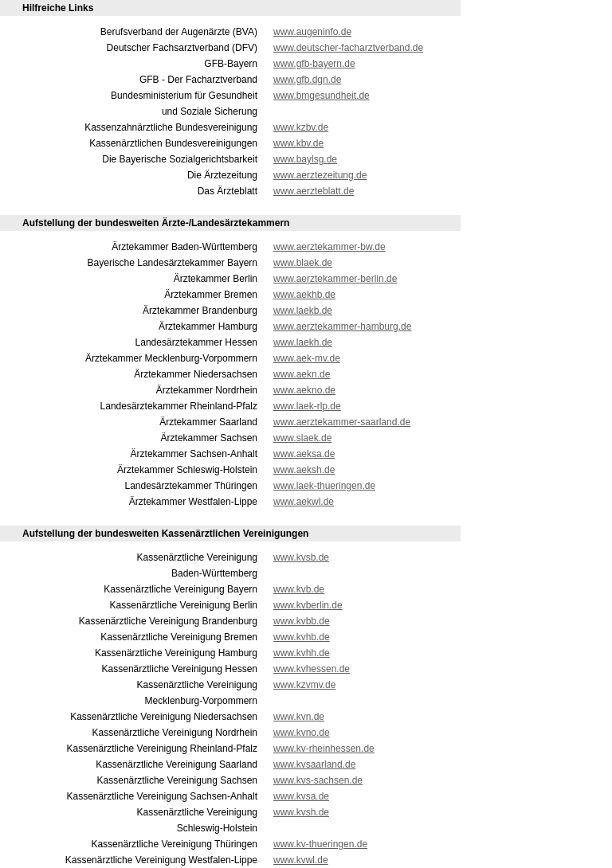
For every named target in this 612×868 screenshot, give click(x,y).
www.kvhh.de (302, 653)
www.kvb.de (299, 589)
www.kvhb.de (302, 637)
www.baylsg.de (305, 159)
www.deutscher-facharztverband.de (348, 48)
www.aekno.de (304, 390)
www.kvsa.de (301, 796)
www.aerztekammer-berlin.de (335, 279)
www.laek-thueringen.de (324, 486)
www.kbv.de (298, 143)
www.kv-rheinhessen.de (324, 749)
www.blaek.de (303, 263)
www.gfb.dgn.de (307, 80)
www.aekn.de (302, 374)
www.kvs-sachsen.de (318, 780)
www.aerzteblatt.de (314, 191)
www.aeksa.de (304, 454)
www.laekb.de (303, 311)
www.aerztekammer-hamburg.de (342, 326)
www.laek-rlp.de (307, 406)
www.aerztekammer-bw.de (330, 247)
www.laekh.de (303, 342)
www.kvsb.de (301, 557)
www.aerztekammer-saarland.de (342, 422)
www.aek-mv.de (307, 358)
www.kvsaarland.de (314, 764)
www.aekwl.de (304, 502)
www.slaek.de (302, 438)
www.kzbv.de (301, 127)
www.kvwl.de (301, 860)
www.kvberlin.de (308, 605)
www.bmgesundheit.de (322, 96)
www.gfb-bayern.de (314, 64)
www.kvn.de (299, 717)
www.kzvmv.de (304, 685)
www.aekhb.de (304, 295)
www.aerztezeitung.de (320, 175)
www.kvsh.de (301, 812)
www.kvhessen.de (312, 669)
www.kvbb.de (302, 621)
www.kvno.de (302, 733)
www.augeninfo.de (312, 32)
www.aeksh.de (304, 470)
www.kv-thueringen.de (320, 844)
